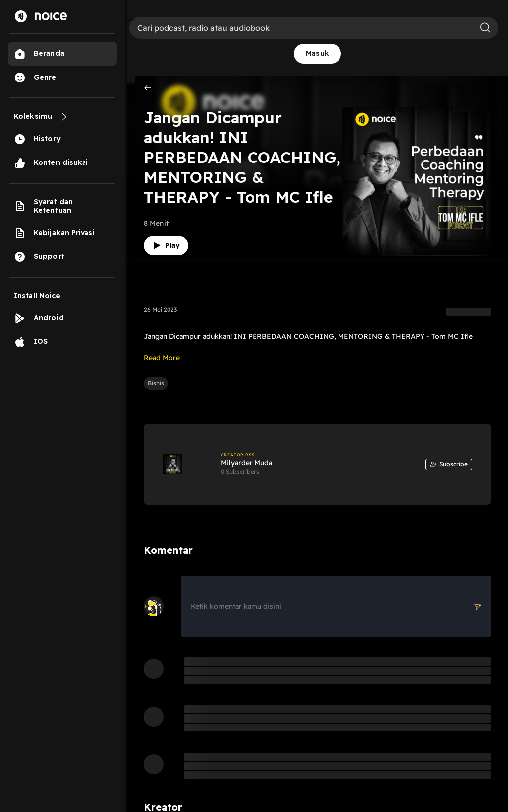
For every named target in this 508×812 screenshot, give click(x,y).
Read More (162, 358)
